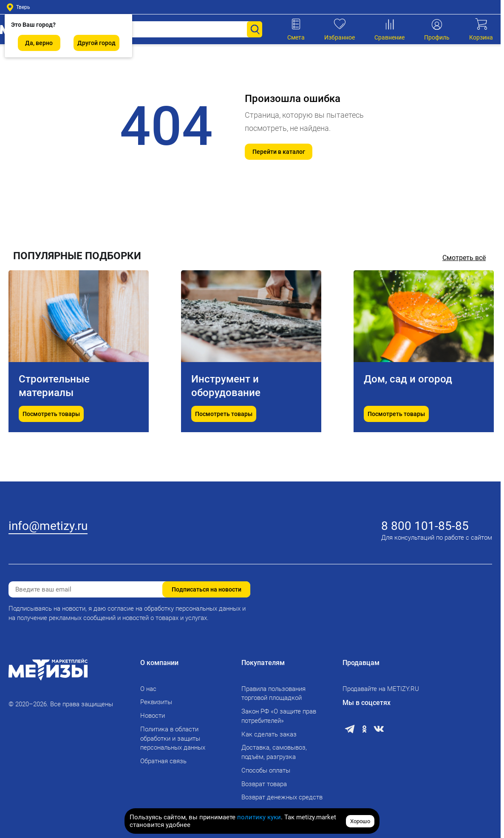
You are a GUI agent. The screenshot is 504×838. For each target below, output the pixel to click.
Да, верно (39, 43)
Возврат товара (264, 784)
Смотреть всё (464, 258)
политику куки (259, 817)
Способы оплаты (266, 770)
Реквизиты (156, 702)
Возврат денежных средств (282, 797)
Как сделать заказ (269, 734)
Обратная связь (163, 761)
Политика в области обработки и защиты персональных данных (173, 739)
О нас (148, 689)
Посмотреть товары (51, 441)
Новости (153, 716)
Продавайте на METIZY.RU (381, 689)
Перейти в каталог (279, 152)
